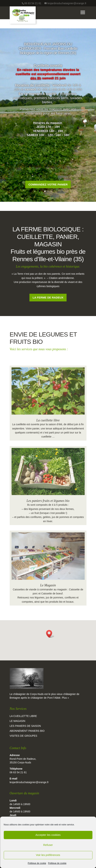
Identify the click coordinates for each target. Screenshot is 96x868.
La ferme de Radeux (48, 297)
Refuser (48, 845)
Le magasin (18, 721)
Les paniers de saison (25, 726)
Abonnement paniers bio (27, 731)
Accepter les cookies (48, 835)
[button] (50, 634)
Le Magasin (48, 585)
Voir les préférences (48, 855)
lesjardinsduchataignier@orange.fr (29, 782)
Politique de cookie (37, 863)
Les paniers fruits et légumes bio (48, 501)
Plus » (65, 698)
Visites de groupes (23, 736)
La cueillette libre (48, 420)
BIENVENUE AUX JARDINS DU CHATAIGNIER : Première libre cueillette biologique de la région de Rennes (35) (48, 56)
